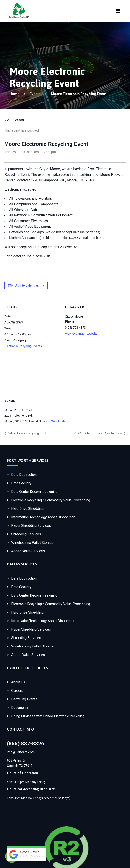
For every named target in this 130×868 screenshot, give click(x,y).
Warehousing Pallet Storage (32, 543)
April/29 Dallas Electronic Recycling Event (99, 433)
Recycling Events (24, 699)
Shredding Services (26, 534)
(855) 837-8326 (26, 744)
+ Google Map (58, 421)
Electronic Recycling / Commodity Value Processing (51, 500)
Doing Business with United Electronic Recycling (48, 716)
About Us (18, 682)
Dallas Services (22, 564)
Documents (20, 708)
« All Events (14, 120)
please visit (41, 256)
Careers (17, 691)
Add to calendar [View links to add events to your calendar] (27, 286)
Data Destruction (24, 475)
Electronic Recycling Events (23, 346)
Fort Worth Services (28, 460)
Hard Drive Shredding (27, 509)
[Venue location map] (65, 374)
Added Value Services (28, 551)
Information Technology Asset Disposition (43, 517)
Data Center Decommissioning (34, 492)
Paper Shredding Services (31, 526)
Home (14, 94)
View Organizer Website (81, 334)
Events (35, 94)
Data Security (21, 483)
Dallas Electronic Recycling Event (26, 433)
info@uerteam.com (21, 752)
